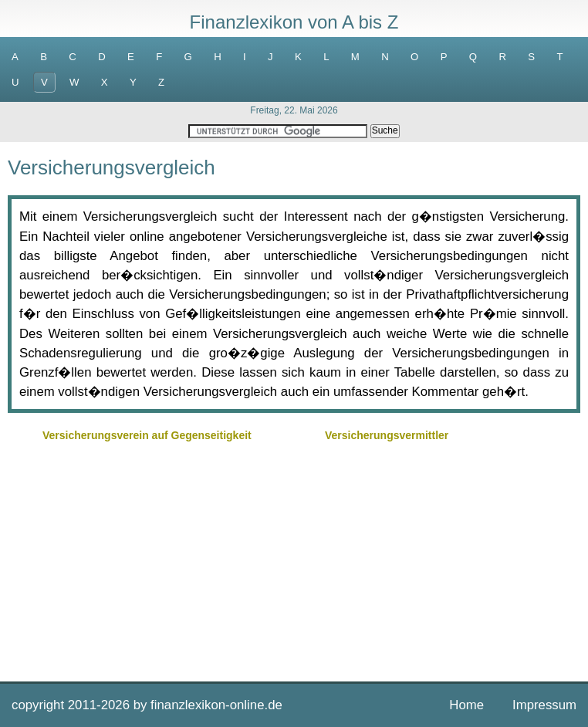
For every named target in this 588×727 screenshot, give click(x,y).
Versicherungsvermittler (387, 435)
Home (466, 705)
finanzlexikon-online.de (216, 705)
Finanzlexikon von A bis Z (294, 22)
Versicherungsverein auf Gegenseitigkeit (147, 435)
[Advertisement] (294, 554)
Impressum (544, 705)
